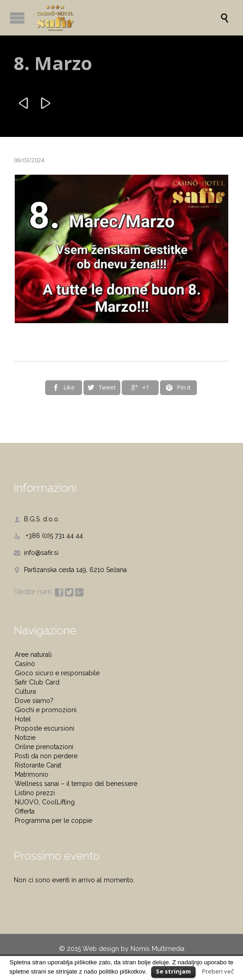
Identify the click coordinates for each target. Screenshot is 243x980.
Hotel (23, 719)
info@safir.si (36, 553)
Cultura (25, 691)
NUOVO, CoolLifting (45, 802)
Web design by (106, 949)
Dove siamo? (34, 701)
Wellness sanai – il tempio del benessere (76, 784)
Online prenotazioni (44, 747)
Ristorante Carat (38, 765)
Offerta (25, 811)
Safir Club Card (37, 682)
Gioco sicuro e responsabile (57, 673)
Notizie (25, 738)
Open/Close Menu (17, 18)
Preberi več (218, 971)
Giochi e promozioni (46, 710)
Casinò (25, 664)
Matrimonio (32, 774)
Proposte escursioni (44, 728)
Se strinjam (173, 971)
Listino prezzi (35, 793)
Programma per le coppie (53, 821)
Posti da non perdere (46, 756)
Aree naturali (33, 655)
